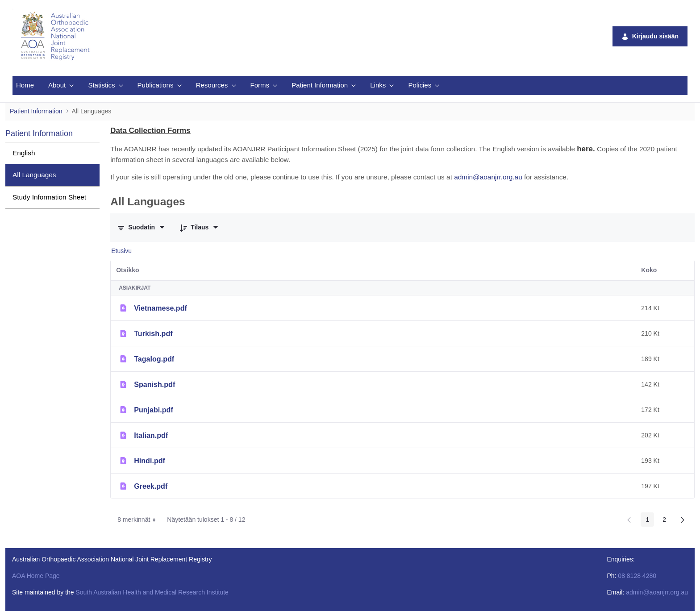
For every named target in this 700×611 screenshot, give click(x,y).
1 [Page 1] (647, 520)
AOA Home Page (36, 576)
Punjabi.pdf (154, 410)
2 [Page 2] (664, 520)
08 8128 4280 (637, 576)
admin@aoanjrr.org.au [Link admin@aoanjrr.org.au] (488, 177)
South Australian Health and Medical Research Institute (152, 592)
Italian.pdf (151, 435)
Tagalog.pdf (154, 359)
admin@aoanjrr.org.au (657, 592)
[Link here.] (586, 149)
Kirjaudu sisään (650, 36)
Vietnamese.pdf (160, 308)
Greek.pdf (151, 486)
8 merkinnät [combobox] (140, 520)
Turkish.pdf (153, 333)
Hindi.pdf (150, 461)
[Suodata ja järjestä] (142, 228)
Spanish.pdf (154, 384)
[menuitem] (25, 85)
